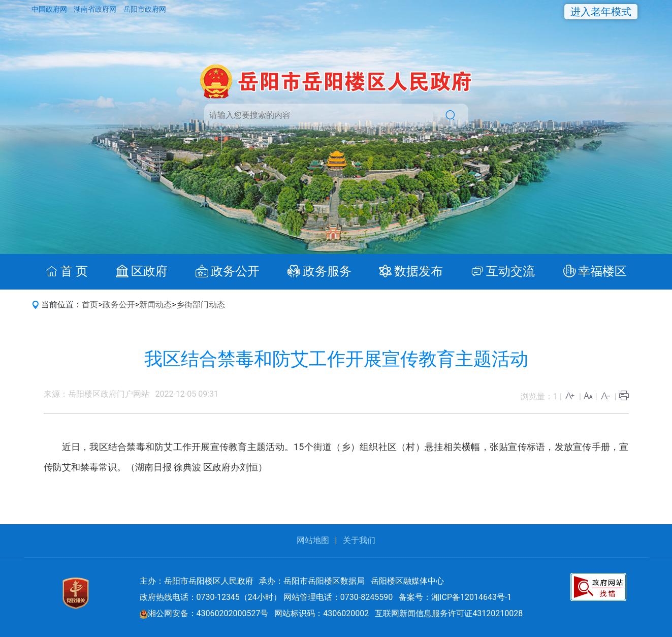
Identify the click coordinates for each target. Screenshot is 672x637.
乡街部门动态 (201, 305)
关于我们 (359, 540)
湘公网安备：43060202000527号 (204, 613)
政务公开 (119, 305)
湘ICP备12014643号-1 (471, 597)
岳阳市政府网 (145, 9)
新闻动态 (155, 305)
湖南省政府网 (96, 9)
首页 (90, 305)
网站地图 (313, 540)
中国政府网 (50, 9)
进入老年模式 (601, 12)
